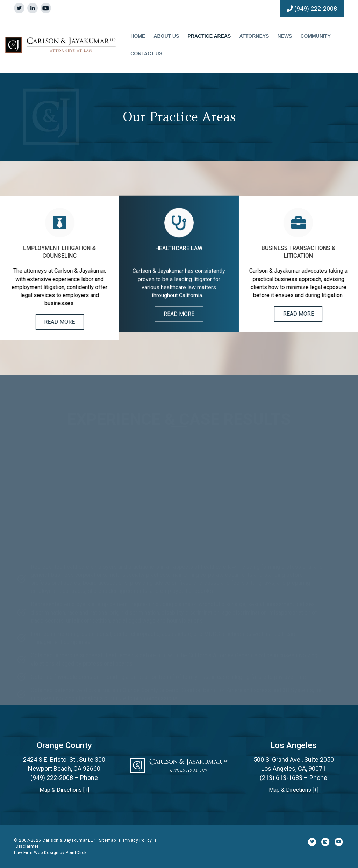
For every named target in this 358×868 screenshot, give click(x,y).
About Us (166, 36)
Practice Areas (209, 36)
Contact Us (146, 53)
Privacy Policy (138, 840)
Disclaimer (27, 846)
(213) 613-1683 (281, 778)
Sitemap (108, 840)
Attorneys (254, 36)
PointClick (76, 853)
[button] (67, 322)
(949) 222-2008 (316, 9)
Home (138, 36)
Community (315, 36)
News (285, 36)
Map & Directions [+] (64, 790)
